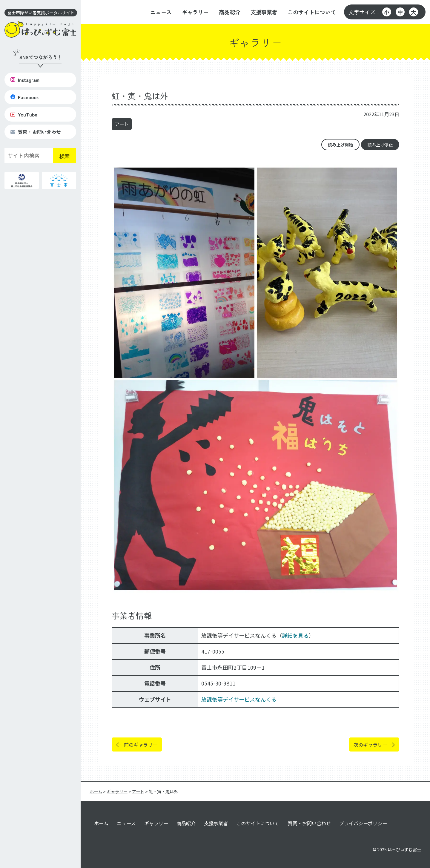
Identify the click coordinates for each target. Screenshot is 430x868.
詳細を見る (295, 635)
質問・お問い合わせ (36, 132)
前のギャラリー (141, 745)
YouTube (24, 114)
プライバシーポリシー (363, 823)
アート (122, 124)
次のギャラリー (370, 745)
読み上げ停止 (380, 145)
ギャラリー (195, 12)
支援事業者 (264, 12)
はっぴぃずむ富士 (404, 849)
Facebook (25, 97)
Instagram (25, 80)
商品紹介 (230, 12)
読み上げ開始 (340, 145)
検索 (64, 156)
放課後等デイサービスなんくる (239, 699)
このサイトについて (312, 12)
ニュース (161, 12)
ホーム (101, 823)
